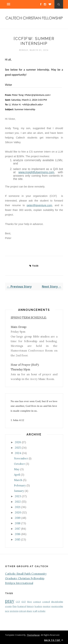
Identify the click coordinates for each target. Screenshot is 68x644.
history (30, 606)
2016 (18, 534)
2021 (18, 507)
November (21, 458)
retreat (22, 611)
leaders (38, 606)
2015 (18, 539)
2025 (18, 448)
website (42, 611)
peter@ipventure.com (39, 205)
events (8, 606)
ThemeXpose (33, 635)
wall (35, 611)
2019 (18, 518)
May (17, 469)
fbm (15, 606)
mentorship (57, 606)
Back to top (54, 640)
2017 (18, 529)
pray (10, 601)
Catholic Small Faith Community (26, 574)
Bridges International (19, 583)
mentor (47, 606)
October (19, 464)
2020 (18, 512)
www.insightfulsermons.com (36, 172)
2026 (18, 442)
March (18, 480)
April (17, 475)
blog (30, 602)
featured (22, 606)
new (7, 611)
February (20, 485)
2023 (18, 496)
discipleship (57, 602)
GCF (24, 602)
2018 (18, 523)
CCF (18, 602)
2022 (18, 502)
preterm (14, 611)
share (29, 611)
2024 (18, 453)
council (46, 602)
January (19, 491)
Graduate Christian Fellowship (25, 578)
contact (37, 602)
